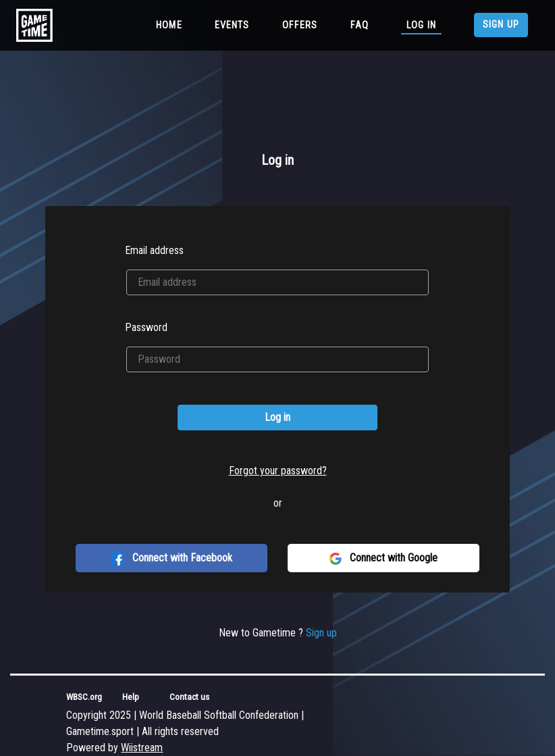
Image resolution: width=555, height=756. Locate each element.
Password (146, 327)
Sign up (501, 25)
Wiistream (142, 748)
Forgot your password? (278, 471)
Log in (421, 25)
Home (172, 24)
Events (232, 25)
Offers (300, 25)
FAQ (360, 25)
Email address (154, 250)
